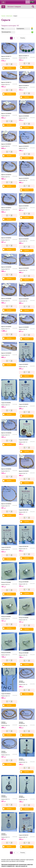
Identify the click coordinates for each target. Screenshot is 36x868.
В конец (23, 38)
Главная (3, 16)
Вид (3, 29)
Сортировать (20, 29)
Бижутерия (9, 16)
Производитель (6, 32)
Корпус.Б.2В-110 (5, 59)
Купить (9, 68)
